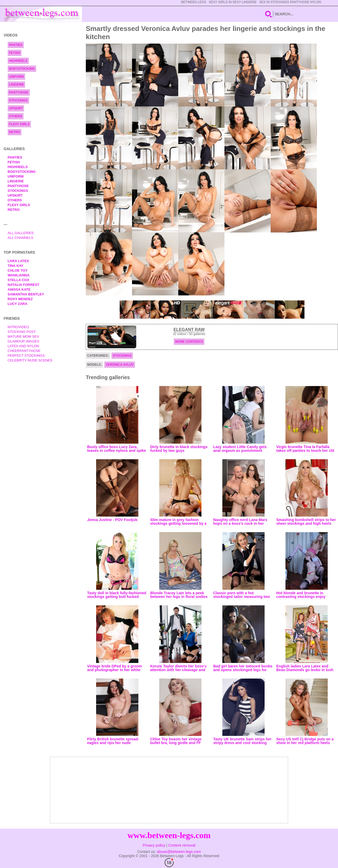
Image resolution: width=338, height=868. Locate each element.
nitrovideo (18, 327)
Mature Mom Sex (23, 336)
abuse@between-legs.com (179, 852)
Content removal (182, 845)
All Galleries (21, 233)
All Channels (20, 238)
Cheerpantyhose (24, 351)
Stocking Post (22, 332)
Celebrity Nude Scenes (30, 360)
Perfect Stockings (26, 356)
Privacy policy (154, 845)
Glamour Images (24, 341)
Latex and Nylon (23, 346)
